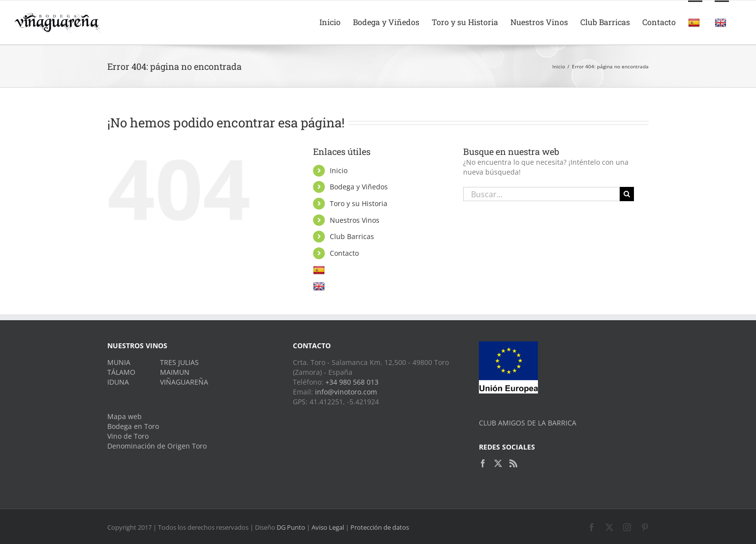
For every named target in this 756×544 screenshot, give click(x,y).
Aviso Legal (328, 527)
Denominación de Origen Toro (157, 446)
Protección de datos (380, 527)
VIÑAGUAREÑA (184, 382)
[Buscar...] (541, 194)
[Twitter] (498, 463)
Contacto (344, 253)
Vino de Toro (128, 436)
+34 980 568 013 (352, 382)
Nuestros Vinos (355, 220)
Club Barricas (352, 236)
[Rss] (513, 463)
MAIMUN (175, 372)
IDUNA (118, 382)
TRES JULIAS (179, 362)
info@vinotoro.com (346, 392)
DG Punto (291, 527)
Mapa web (125, 416)
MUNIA (119, 362)
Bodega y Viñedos (359, 187)
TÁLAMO (121, 372)
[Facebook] (483, 463)
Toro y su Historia (359, 203)
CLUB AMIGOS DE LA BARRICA (528, 423)
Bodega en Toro (133, 426)
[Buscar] (627, 194)
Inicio (339, 170)
